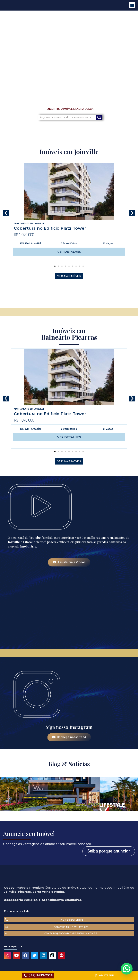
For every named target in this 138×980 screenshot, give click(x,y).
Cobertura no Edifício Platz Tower (50, 228)
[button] (132, 5)
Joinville (39, 223)
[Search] (99, 117)
